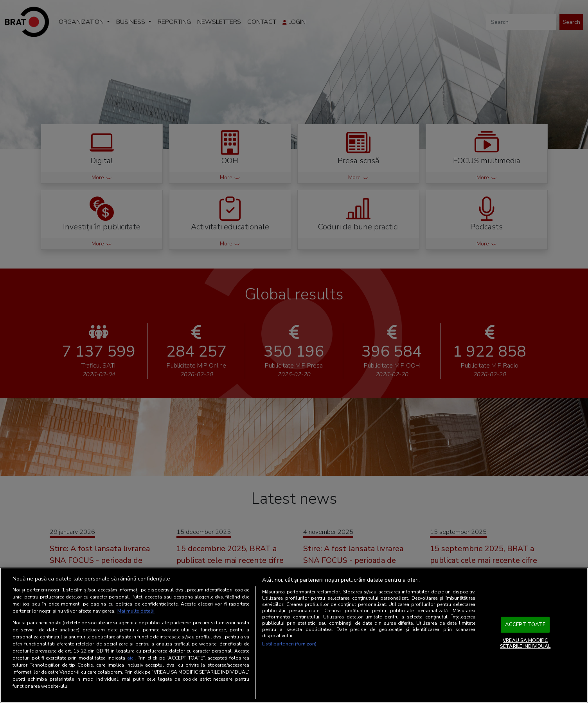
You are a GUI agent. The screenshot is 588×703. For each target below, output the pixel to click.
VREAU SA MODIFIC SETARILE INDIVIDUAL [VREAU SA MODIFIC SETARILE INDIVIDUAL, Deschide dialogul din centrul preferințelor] (525, 643)
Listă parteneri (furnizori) (289, 644)
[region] (294, 635)
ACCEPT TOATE (525, 625)
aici (131, 658)
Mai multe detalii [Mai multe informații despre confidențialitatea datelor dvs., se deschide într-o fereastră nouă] (136, 611)
